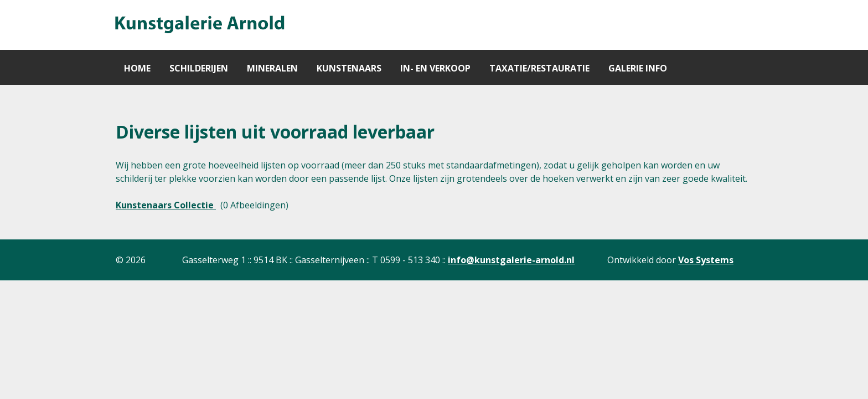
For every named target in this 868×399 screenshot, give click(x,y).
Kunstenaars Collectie (166, 205)
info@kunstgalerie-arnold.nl (511, 260)
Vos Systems (706, 260)
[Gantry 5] (199, 25)
